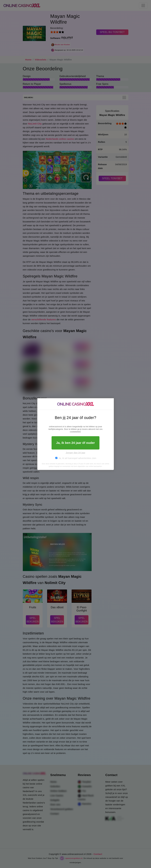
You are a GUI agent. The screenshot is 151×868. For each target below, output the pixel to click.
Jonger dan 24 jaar (75, 453)
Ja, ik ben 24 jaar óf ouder (75, 443)
